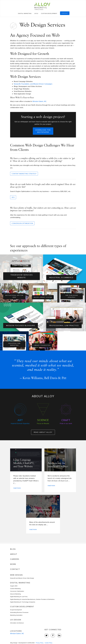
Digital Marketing (25, 13)
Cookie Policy (48, 643)
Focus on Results (43, 423)
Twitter (46, 635)
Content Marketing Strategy (24, 174)
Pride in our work (66, 423)
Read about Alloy (43, 433)
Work (13, 564)
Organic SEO (14, 586)
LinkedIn (59, 635)
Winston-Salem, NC (39, 101)
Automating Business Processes (19, 612)
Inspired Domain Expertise (20, 423)
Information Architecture (17, 623)
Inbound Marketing (15, 594)
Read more (17, 488)
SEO (13, 197)
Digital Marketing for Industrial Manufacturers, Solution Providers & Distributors (32, 599)
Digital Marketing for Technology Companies (23, 602)
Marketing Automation (16, 615)
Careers (15, 559)
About (14, 554)
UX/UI (36, 13)
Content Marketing (15, 589)
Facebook (53, 635)
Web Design (16, 575)
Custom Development (49, 13)
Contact (65, 13)
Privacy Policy (40, 643)
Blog (13, 549)
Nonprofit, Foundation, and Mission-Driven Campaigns (33, 84)
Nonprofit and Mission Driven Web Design (22, 578)
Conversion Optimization (22, 223)
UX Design (16, 620)
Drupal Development (16, 610)
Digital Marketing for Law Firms (19, 597)
